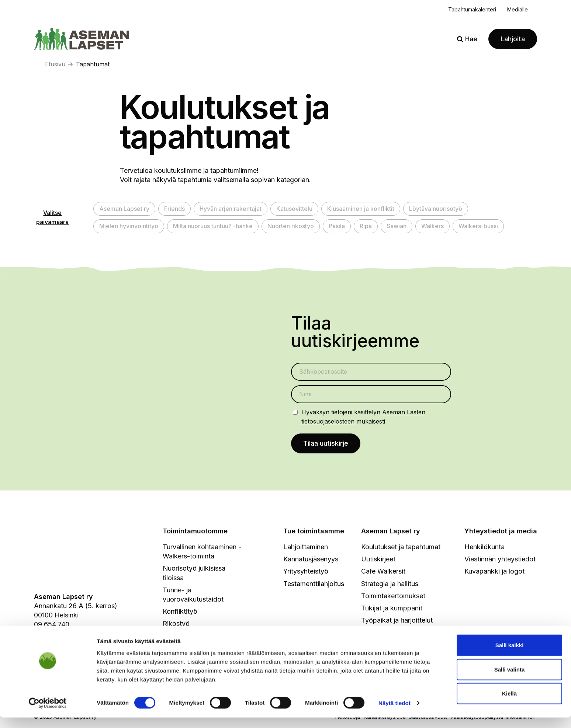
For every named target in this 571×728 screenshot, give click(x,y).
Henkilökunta (485, 548)
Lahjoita (513, 39)
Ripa (366, 226)
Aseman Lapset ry (124, 209)
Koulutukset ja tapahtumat (401, 548)
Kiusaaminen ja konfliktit (361, 209)
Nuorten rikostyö (291, 226)
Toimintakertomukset (393, 596)
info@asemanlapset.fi (67, 634)
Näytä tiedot (394, 713)
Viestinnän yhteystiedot (500, 560)
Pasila (337, 226)
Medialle (518, 9)
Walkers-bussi (478, 226)
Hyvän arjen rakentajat (231, 209)
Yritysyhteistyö (306, 572)
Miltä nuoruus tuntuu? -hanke (213, 226)
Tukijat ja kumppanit (392, 609)
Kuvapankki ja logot (494, 572)
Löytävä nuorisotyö (436, 209)
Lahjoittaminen (306, 548)
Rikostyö (176, 624)
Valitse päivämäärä (52, 217)
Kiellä (509, 704)
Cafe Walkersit (383, 572)
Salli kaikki (510, 656)
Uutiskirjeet (378, 560)
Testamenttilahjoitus (314, 584)
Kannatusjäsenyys (311, 560)
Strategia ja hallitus (390, 584)
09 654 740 (52, 625)
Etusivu (55, 64)
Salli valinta (510, 680)
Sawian (397, 226)
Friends (174, 209)
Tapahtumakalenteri (472, 9)
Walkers (432, 226)
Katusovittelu (294, 209)
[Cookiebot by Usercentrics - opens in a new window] (48, 714)
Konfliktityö (180, 612)
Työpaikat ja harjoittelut (397, 621)
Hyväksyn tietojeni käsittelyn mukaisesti (363, 417)
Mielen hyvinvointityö (129, 226)
